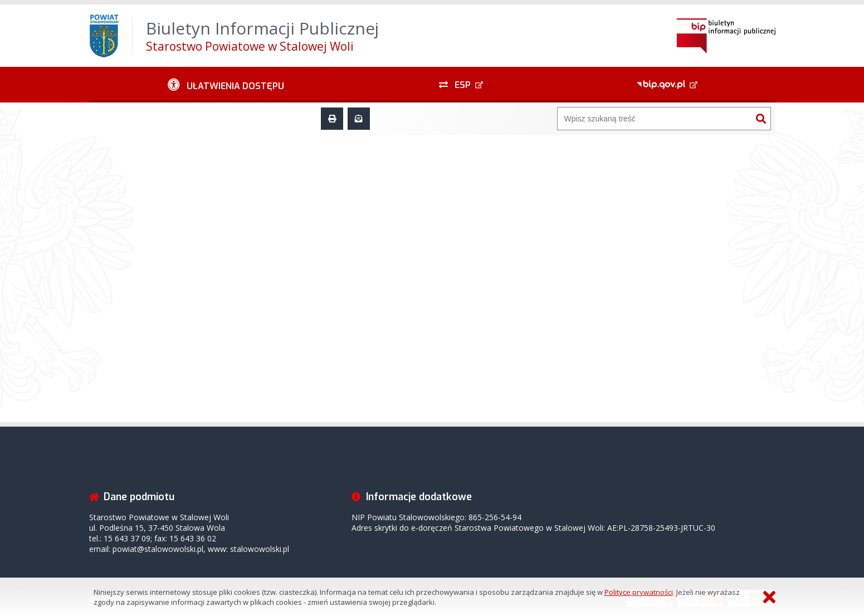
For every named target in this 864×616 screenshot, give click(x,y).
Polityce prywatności (639, 592)
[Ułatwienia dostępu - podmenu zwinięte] (226, 85)
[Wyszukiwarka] (655, 119)
